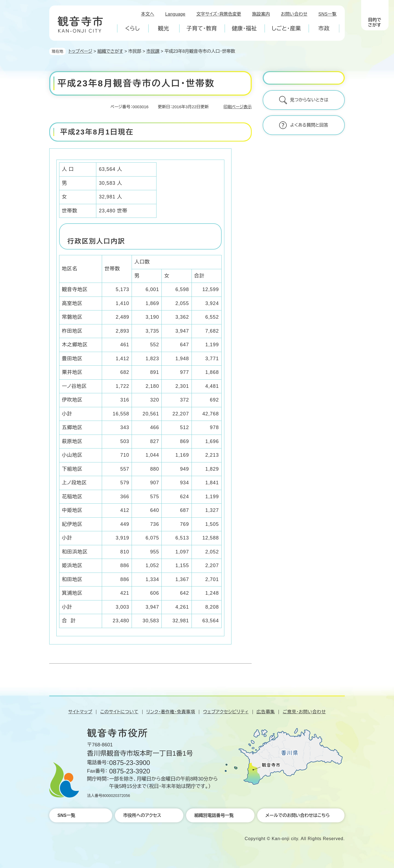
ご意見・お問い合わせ (304, 712)
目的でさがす (375, 22)
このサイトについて (119, 712)
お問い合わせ (294, 14)
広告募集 (266, 712)
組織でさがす (110, 51)
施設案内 (261, 14)
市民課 (153, 51)
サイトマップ (80, 712)
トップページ (80, 51)
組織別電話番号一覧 (214, 815)
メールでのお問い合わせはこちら (298, 815)
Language (175, 14)
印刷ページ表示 (238, 107)
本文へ (148, 14)
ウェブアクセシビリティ (226, 712)
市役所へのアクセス (142, 815)
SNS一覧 (328, 14)
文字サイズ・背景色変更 (219, 14)
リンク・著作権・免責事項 (171, 712)
